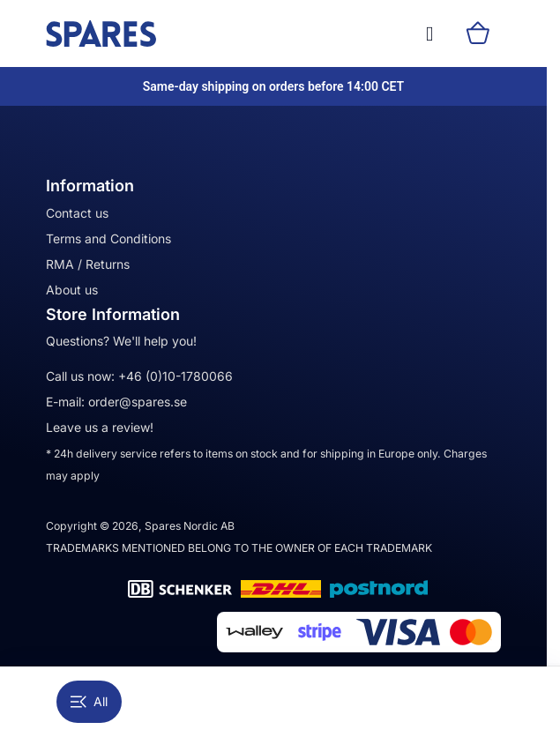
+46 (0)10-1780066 (175, 376)
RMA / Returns (88, 264)
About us (72, 290)
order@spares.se (138, 402)
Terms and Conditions (108, 238)
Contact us (77, 213)
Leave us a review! (100, 427)
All (89, 701)
